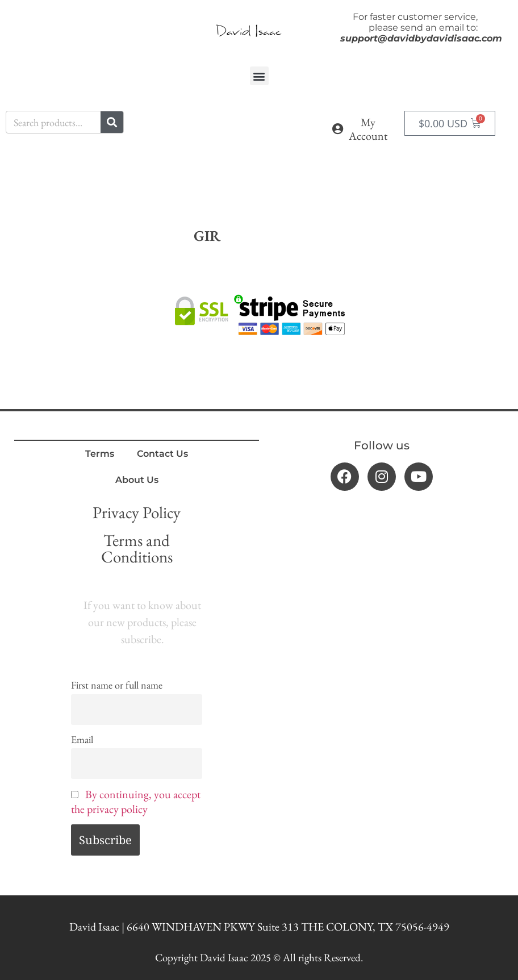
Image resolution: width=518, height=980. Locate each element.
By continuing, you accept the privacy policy (136, 802)
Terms (100, 454)
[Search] (112, 122)
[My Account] (338, 129)
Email (82, 739)
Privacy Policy (137, 512)
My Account (368, 129)
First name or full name (117, 685)
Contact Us (162, 454)
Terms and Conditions (137, 549)
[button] (259, 76)
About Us (137, 480)
